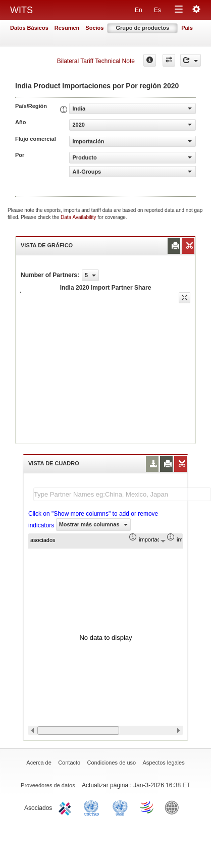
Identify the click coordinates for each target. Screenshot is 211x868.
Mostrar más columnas (93, 524)
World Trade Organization (147, 807)
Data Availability (79, 217)
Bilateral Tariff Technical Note (96, 61)
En (139, 10)
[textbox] (122, 494)
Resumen (67, 28)
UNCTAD (93, 807)
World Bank (174, 807)
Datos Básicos (29, 28)
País (187, 28)
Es (157, 10)
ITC (67, 807)
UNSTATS (120, 807)
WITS (21, 10)
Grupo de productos (142, 28)
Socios (94, 28)
